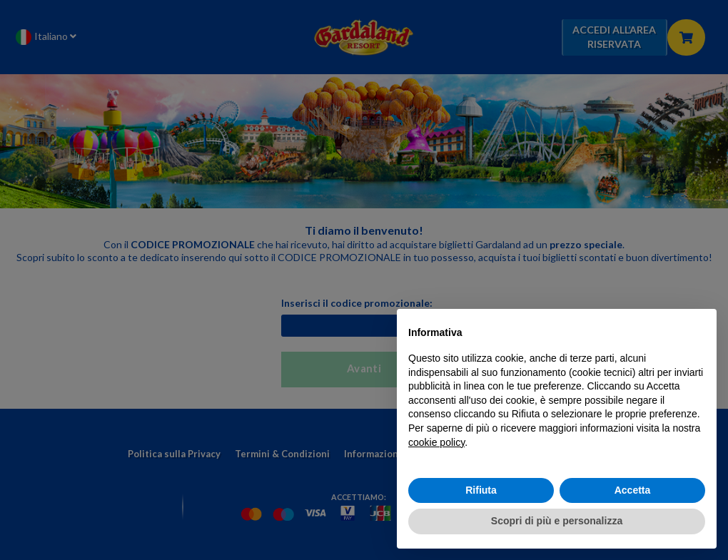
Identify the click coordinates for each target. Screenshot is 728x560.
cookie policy (436, 442)
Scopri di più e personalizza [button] (557, 521)
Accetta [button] (633, 490)
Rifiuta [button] (481, 490)
